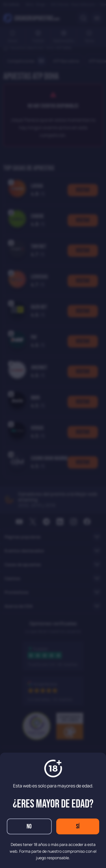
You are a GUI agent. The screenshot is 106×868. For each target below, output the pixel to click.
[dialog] (53, 434)
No (29, 827)
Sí (78, 827)
